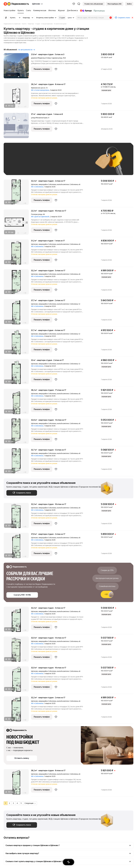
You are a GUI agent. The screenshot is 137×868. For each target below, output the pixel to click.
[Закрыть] (132, 18)
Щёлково (35, 184)
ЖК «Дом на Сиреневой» (40, 217)
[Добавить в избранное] (56, 69)
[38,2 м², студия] (17, 403)
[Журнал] (61, 11)
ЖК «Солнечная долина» (40, 90)
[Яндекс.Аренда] (86, 11)
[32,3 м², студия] (17, 193)
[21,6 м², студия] (17, 67)
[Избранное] (74, 4)
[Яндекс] (5, 4)
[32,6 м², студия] (17, 432)
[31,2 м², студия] (17, 253)
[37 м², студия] (17, 127)
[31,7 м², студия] (17, 343)
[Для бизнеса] (72, 11)
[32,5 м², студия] (17, 650)
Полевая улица (37, 214)
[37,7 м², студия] (17, 313)
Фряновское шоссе (38, 88)
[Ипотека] (52, 11)
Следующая (30, 803)
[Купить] (21, 11)
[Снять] (29, 11)
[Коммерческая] (40, 11)
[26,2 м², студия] (17, 97)
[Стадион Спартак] (99, 11)
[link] (129, 4)
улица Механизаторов (39, 118)
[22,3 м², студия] (17, 223)
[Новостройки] (10, 11)
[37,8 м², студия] (17, 547)
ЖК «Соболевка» (37, 187)
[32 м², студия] (17, 373)
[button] (79, 4)
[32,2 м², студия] (17, 283)
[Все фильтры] (6, 18)
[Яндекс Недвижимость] (18, 4)
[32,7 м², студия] (17, 462)
